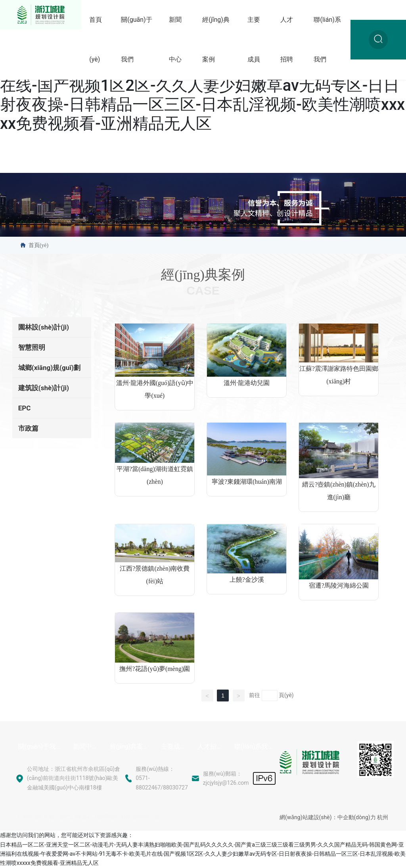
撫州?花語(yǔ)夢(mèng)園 (155, 669)
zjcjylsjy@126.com (226, 783)
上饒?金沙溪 (247, 580)
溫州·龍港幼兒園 (247, 383)
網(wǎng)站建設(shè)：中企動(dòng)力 (328, 817)
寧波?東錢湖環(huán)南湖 (247, 482)
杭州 (383, 817)
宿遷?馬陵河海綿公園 (339, 585)
